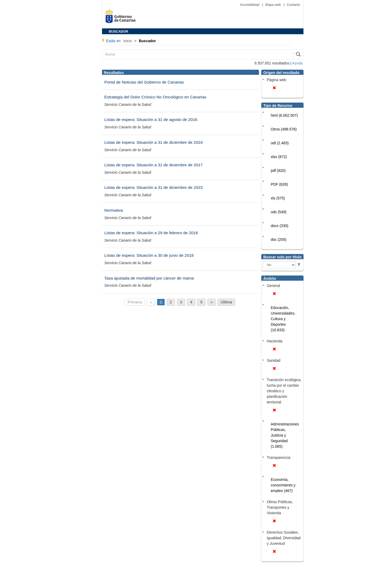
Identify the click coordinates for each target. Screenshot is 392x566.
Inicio (128, 41)
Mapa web (274, 5)
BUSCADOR (119, 32)
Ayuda (297, 63)
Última (226, 302)
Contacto (293, 5)
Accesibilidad (250, 5)
